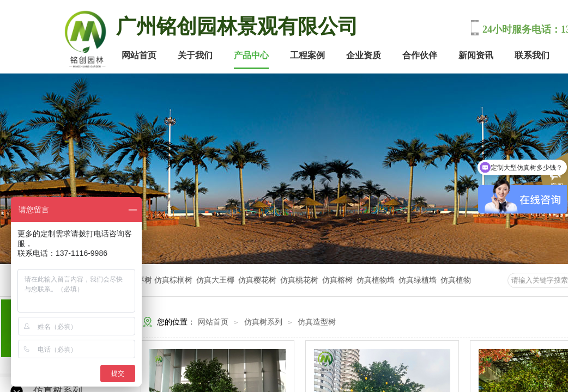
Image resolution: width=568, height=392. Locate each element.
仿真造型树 (317, 322)
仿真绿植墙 (418, 280)
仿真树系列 (263, 322)
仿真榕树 (337, 280)
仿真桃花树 (299, 280)
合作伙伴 (420, 55)
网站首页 (139, 55)
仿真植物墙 (376, 280)
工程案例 (307, 55)
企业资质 (364, 55)
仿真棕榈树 (174, 280)
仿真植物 (456, 280)
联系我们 (532, 55)
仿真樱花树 (257, 280)
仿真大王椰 (215, 280)
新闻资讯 (476, 55)
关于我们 (195, 55)
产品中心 (251, 55)
